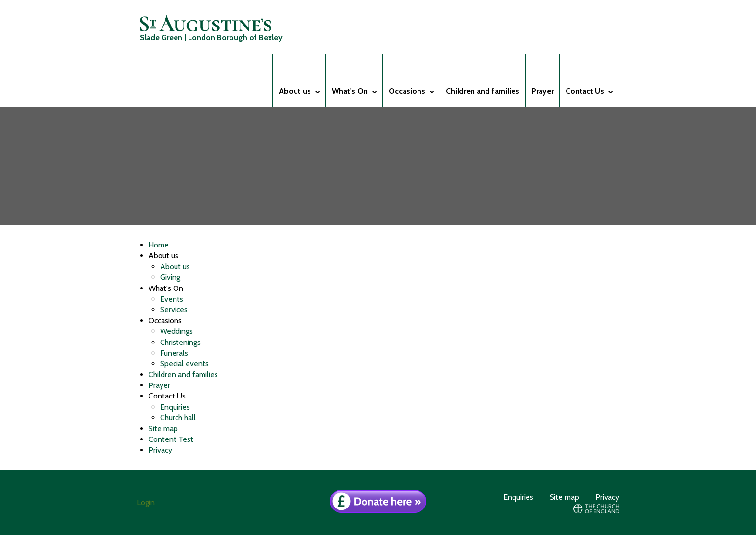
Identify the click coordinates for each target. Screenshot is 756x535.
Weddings (176, 331)
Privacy (160, 450)
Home (159, 245)
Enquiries (175, 407)
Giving (170, 277)
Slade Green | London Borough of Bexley (211, 29)
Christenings (180, 342)
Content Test (171, 439)
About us (175, 267)
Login (146, 502)
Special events (184, 364)
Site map (163, 429)
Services (174, 309)
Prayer (159, 385)
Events (172, 299)
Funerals (174, 353)
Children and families (183, 375)
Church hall (178, 418)
